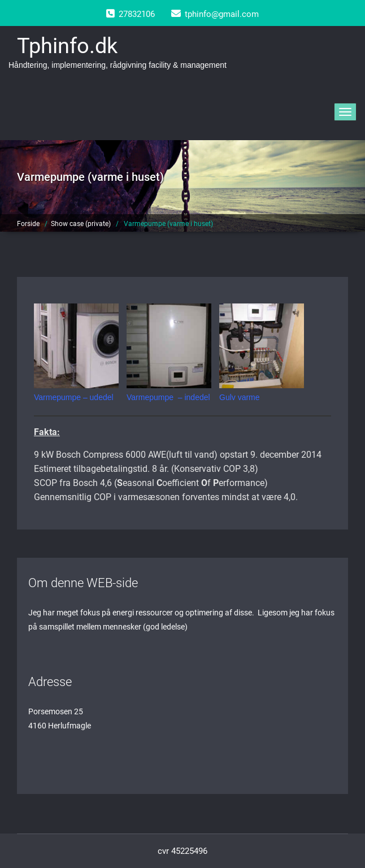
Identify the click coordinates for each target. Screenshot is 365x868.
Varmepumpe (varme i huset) (168, 224)
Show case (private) (81, 224)
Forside (28, 224)
